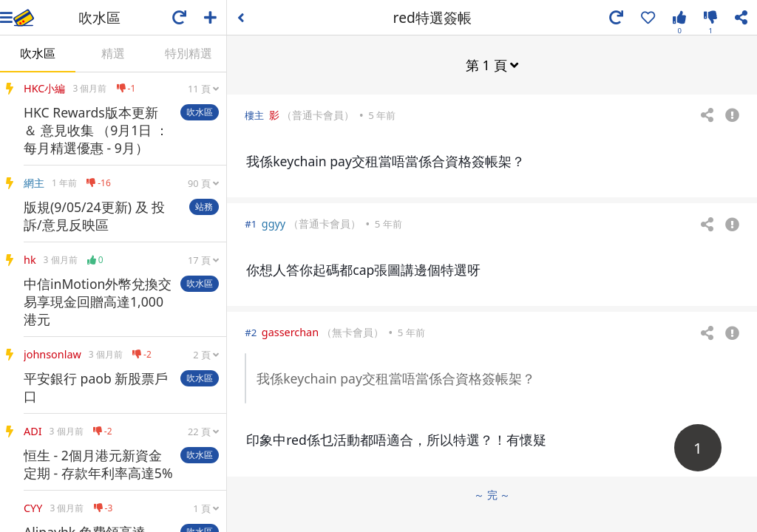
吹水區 (38, 53)
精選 (113, 53)
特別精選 (189, 53)
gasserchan (290, 331)
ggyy (274, 223)
